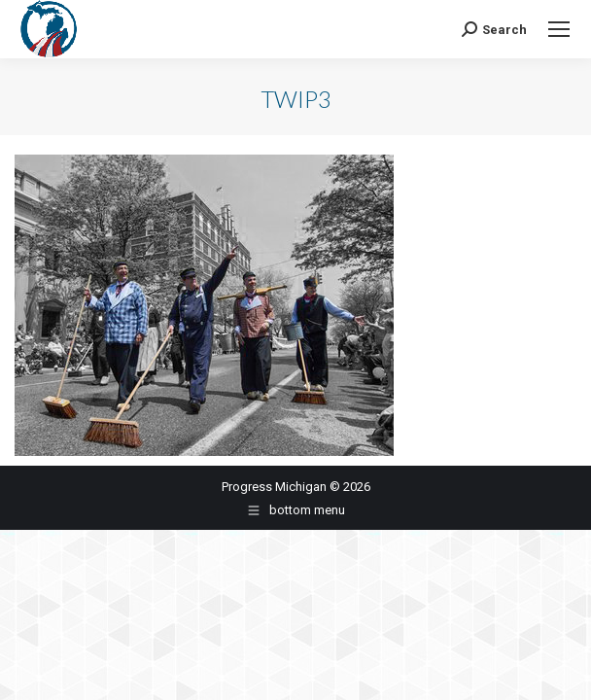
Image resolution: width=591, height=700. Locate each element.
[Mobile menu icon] (559, 29)
